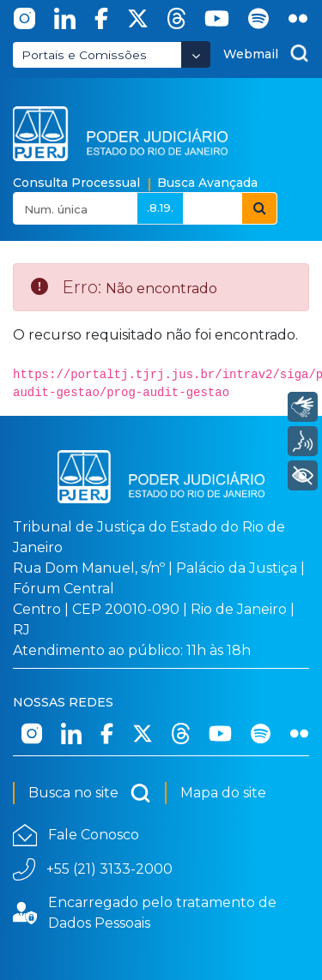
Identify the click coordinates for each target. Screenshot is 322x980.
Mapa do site (223, 793)
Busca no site (90, 793)
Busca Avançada (207, 183)
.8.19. (160, 207)
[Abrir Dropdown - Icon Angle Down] (196, 54)
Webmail (251, 54)
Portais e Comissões (84, 55)
